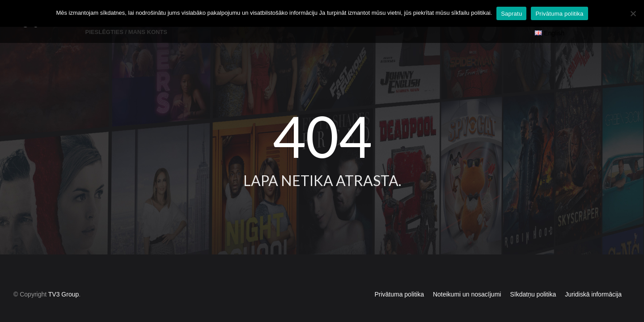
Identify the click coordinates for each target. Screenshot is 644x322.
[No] (633, 13)
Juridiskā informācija (593, 279)
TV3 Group (64, 279)
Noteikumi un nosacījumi (467, 279)
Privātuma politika (399, 279)
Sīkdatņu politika (533, 279)
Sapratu (511, 14)
